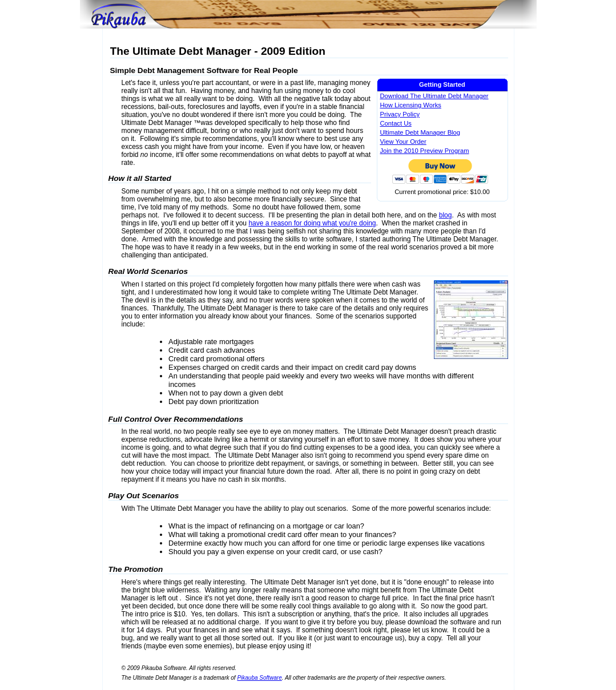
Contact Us (396, 123)
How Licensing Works (411, 105)
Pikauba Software (259, 678)
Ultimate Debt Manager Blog (420, 132)
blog (446, 215)
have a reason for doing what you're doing (312, 223)
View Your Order (403, 142)
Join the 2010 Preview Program (425, 151)
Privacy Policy (400, 114)
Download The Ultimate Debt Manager (434, 96)
